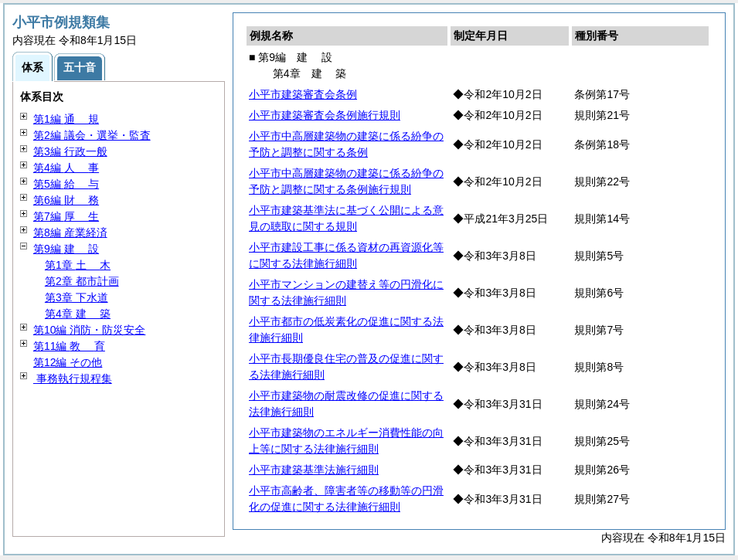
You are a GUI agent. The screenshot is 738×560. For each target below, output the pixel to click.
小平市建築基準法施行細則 (314, 470)
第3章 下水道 (77, 297)
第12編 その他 (68, 362)
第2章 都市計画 (82, 281)
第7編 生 (66, 216)
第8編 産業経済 (70, 232)
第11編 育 (69, 346)
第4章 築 (78, 314)
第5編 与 (66, 184)
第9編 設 (66, 249)
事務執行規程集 (73, 378)
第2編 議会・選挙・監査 (92, 135)
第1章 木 (78, 265)
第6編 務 (66, 200)
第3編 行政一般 (70, 151)
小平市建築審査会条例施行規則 (325, 115)
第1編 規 (66, 119)
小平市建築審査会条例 (303, 94)
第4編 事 (66, 168)
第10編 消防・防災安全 (89, 330)
